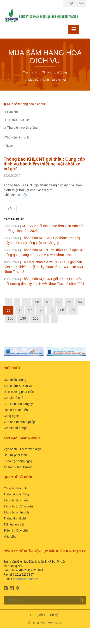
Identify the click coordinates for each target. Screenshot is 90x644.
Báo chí (12, 112)
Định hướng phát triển (19, 392)
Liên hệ (53, 615)
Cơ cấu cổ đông (15, 428)
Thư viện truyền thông (22, 128)
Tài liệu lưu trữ (14, 524)
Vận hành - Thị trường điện (22, 449)
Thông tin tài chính (16, 518)
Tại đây (21, 195)
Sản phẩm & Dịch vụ (18, 386)
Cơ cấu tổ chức (14, 398)
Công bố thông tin (16, 488)
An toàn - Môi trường (18, 467)
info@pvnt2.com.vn (26, 579)
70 (73, 310)
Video (8, 146)
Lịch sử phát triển (16, 410)
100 (10, 318)
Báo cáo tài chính (16, 500)
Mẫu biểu (10, 536)
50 (37, 302)
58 (41, 310)
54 (80, 302)
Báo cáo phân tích (16, 512)
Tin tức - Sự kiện (19, 120)
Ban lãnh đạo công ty (18, 404)
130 (23, 318)
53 (69, 302)
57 (30, 310)
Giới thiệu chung (15, 380)
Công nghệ (11, 416)
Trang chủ (37, 615)
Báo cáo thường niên (18, 506)
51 (48, 302)
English (77, 3)
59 (51, 310)
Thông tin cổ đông (16, 494)
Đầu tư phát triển (15, 455)
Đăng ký (81, 600)
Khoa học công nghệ (18, 461)
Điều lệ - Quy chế (16, 530)
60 (62, 310)
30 (26, 302)
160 (36, 318)
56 (19, 310)
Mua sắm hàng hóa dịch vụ (26, 104)
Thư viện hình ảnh (16, 138)
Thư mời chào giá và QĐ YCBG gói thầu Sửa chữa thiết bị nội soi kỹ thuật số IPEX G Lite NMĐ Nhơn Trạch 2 (44, 267)
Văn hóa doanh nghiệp (19, 422)
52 (59, 302)
